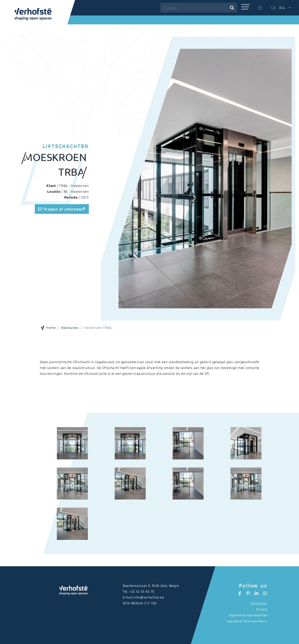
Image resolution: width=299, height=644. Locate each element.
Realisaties (70, 327)
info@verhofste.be (149, 597)
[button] (245, 7)
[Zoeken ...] (194, 8)
